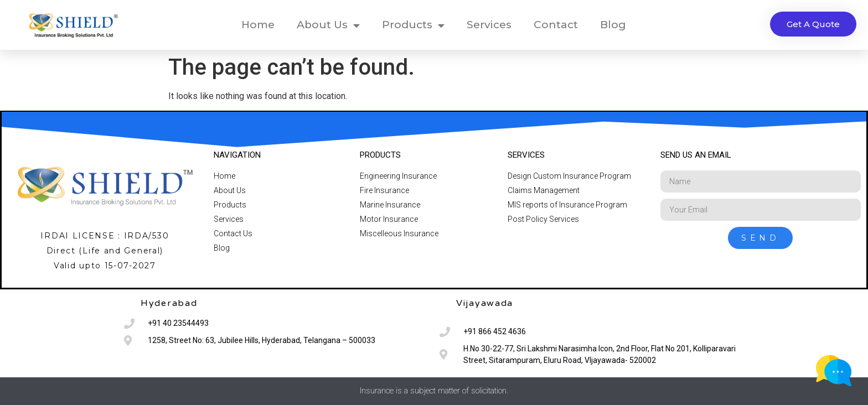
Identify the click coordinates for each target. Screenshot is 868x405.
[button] (813, 24)
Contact (556, 25)
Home (258, 25)
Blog (613, 25)
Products (413, 25)
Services (489, 25)
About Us (328, 25)
